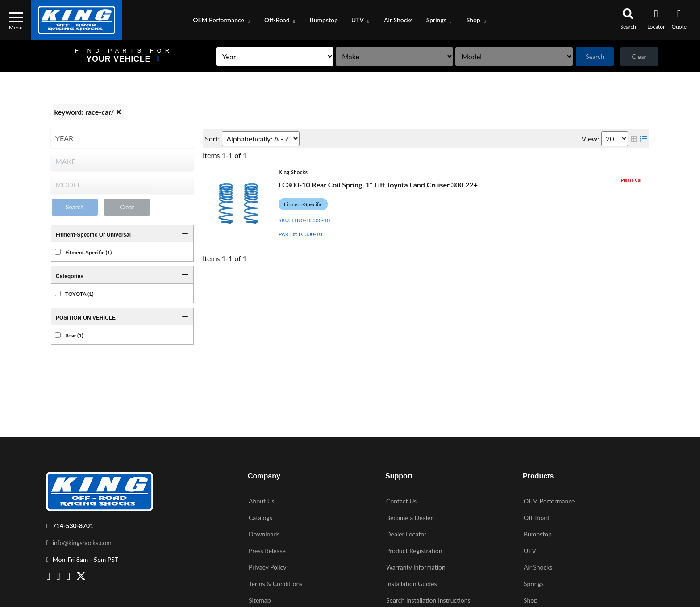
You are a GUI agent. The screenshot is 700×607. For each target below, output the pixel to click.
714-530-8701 (73, 524)
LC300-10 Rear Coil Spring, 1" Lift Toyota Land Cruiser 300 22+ (378, 185)
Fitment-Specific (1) (88, 252)
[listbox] (234, 56)
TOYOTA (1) (79, 294)
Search (588, 56)
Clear (637, 56)
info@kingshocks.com (82, 541)
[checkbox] (58, 252)
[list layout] (643, 139)
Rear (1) (74, 335)
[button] (222, 20)
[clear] (119, 112)
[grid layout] (634, 139)
